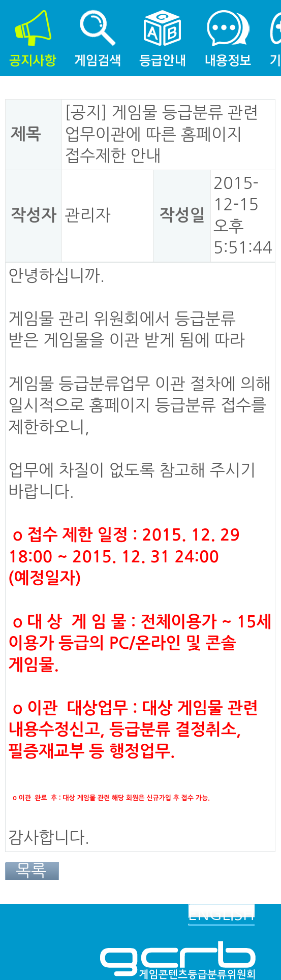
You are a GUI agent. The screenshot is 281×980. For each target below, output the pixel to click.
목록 (31, 871)
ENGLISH (221, 914)
